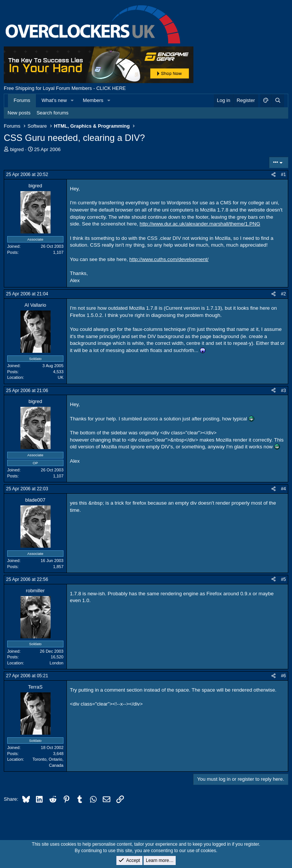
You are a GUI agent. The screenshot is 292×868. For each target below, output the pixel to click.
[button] (73, 100)
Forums (22, 100)
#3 (284, 391)
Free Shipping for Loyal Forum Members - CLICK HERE (65, 88)
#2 (284, 294)
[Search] (278, 100)
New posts (19, 113)
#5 (284, 579)
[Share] (273, 175)
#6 (284, 676)
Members (93, 100)
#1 (284, 175)
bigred (17, 149)
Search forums (53, 113)
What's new (54, 100)
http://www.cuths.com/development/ (169, 259)
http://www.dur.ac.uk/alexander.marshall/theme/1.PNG (200, 224)
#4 (284, 489)
